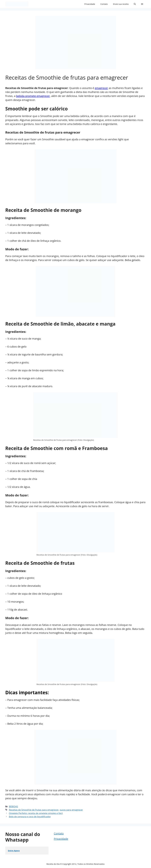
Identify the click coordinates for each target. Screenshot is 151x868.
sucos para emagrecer (71, 810)
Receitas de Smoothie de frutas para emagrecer (34, 810)
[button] (135, 4)
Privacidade (90, 4)
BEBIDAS (13, 806)
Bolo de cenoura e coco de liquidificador (30, 816)
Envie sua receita (121, 4)
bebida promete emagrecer (33, 96)
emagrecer (101, 88)
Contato (104, 4)
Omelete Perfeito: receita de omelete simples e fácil (36, 813)
